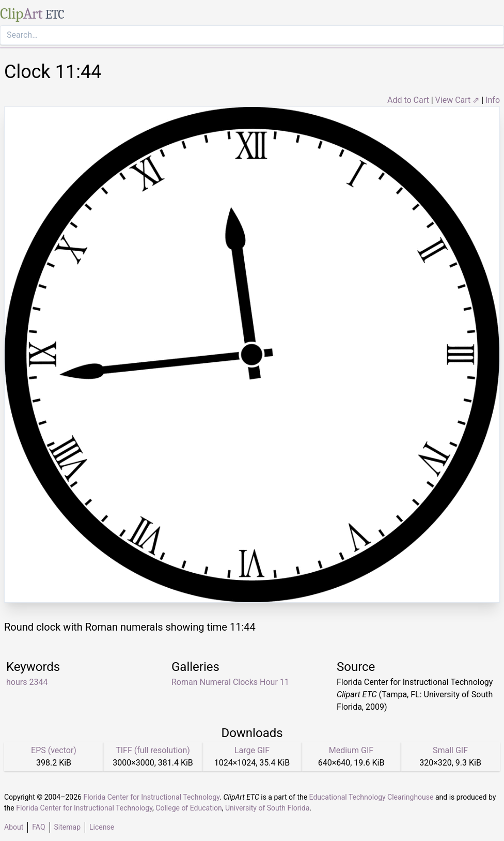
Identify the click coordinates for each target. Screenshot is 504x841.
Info (493, 100)
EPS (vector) (54, 750)
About (14, 827)
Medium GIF (351, 750)
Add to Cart (408, 100)
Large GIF (252, 750)
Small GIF (450, 750)
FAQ (38, 827)
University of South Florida (267, 808)
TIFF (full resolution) (153, 750)
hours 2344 (27, 682)
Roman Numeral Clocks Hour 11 (230, 682)
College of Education (189, 808)
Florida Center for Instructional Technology (151, 797)
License (102, 827)
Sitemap (67, 827)
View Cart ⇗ (458, 100)
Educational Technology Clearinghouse (372, 797)
